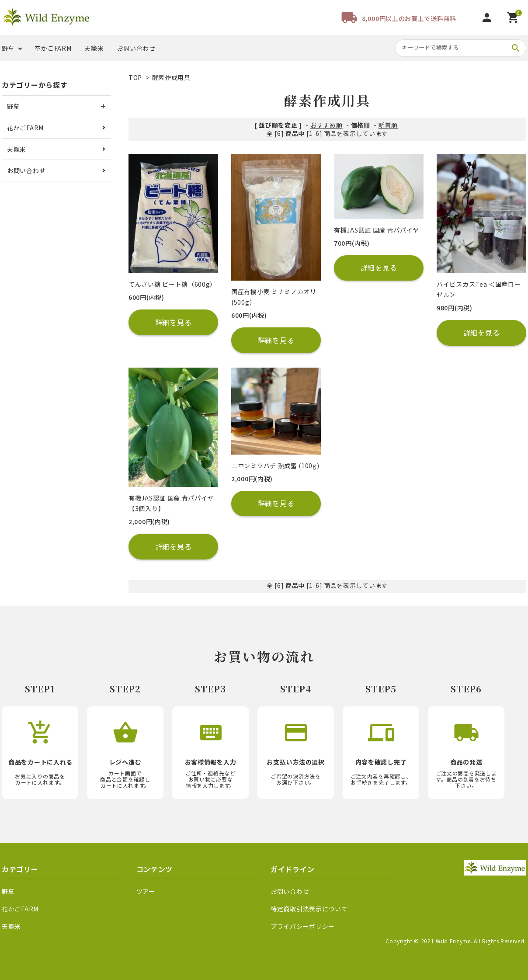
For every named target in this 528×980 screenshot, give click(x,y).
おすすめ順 (327, 125)
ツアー (146, 893)
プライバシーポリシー (303, 928)
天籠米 (94, 48)
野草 (8, 48)
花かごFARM (53, 48)
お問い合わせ (136, 48)
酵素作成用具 (171, 77)
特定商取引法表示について (309, 910)
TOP (135, 77)
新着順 (388, 125)
